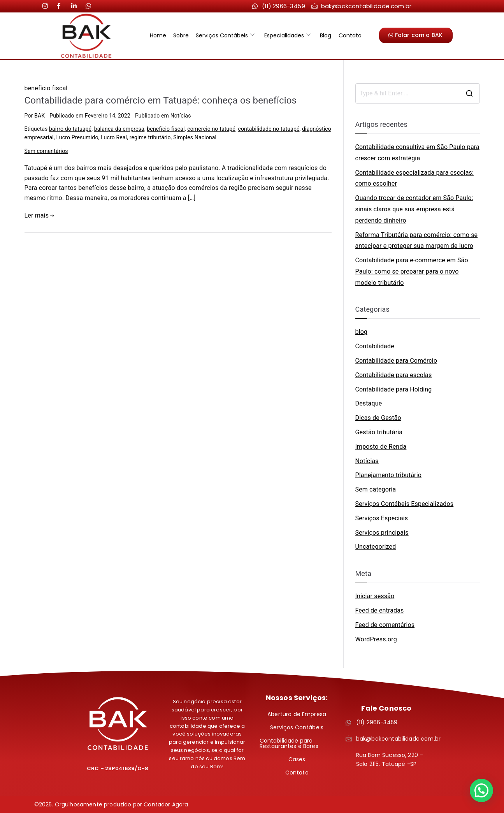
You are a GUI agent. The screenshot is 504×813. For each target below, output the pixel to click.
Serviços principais (382, 533)
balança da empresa (119, 129)
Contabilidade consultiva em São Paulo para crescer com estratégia (417, 153)
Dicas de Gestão (378, 418)
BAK (40, 116)
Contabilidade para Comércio (396, 361)
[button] (481, 790)
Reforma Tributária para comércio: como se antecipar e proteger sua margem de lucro (417, 241)
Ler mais (40, 215)
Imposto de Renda (381, 447)
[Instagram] (48, 6)
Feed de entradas (380, 610)
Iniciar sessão (375, 596)
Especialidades (287, 35)
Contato (348, 35)
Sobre (183, 35)
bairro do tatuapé (70, 129)
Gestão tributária (379, 432)
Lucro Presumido (77, 137)
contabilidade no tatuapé (269, 129)
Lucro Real (114, 137)
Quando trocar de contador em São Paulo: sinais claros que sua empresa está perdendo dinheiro (414, 209)
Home (160, 35)
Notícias (181, 116)
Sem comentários (46, 151)
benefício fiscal (166, 129)
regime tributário (150, 137)
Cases (297, 759)
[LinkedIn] (63, 6)
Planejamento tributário (388, 475)
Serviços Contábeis (226, 35)
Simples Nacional (195, 137)
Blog (324, 35)
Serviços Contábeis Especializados (405, 504)
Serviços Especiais (382, 518)
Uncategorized (376, 547)
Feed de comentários (385, 625)
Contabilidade (375, 346)
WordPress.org (376, 639)
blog (362, 332)
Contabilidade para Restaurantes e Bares (289, 743)
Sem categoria (376, 489)
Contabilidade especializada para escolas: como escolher (414, 178)
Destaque (369, 403)
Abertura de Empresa (297, 714)
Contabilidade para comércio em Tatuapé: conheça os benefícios (161, 100)
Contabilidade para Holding (394, 389)
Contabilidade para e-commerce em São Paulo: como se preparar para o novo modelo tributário (412, 271)
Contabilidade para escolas (394, 375)
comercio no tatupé (211, 129)
